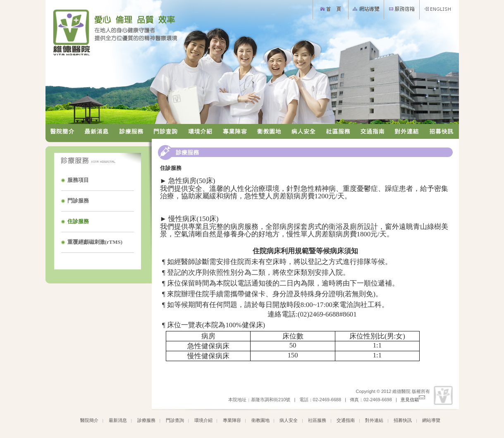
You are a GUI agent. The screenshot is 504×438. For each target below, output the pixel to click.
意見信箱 (413, 400)
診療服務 (146, 420)
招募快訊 (403, 420)
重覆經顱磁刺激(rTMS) (95, 242)
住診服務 (78, 221)
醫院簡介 (89, 420)
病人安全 (289, 420)
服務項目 (78, 180)
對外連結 (374, 420)
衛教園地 (260, 420)
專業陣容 (232, 420)
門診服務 (78, 201)
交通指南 (346, 420)
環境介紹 (203, 420)
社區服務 (317, 420)
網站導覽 (431, 420)
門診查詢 (175, 420)
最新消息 (118, 420)
